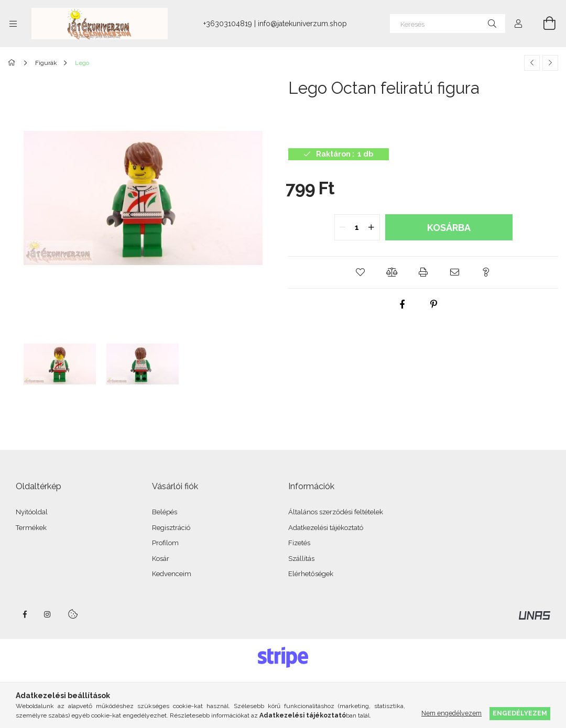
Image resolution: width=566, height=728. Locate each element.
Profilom (165, 543)
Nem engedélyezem (451, 713)
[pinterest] (433, 304)
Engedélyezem (520, 713)
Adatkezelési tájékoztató (326, 528)
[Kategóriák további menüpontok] (13, 24)
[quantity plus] (372, 227)
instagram (48, 614)
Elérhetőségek (311, 574)
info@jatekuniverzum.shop (302, 24)
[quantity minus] (343, 227)
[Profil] (518, 24)
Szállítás (301, 559)
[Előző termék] (532, 63)
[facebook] (402, 304)
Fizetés (299, 543)
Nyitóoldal (32, 512)
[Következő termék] (550, 63)
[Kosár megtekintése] (543, 24)
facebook (25, 614)
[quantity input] (357, 227)
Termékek (31, 528)
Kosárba (449, 228)
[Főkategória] (13, 63)
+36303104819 (228, 24)
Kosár (161, 559)
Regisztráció (171, 528)
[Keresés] (448, 24)
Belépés (165, 512)
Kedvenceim (172, 574)
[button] (361, 272)
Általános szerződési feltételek (336, 512)
